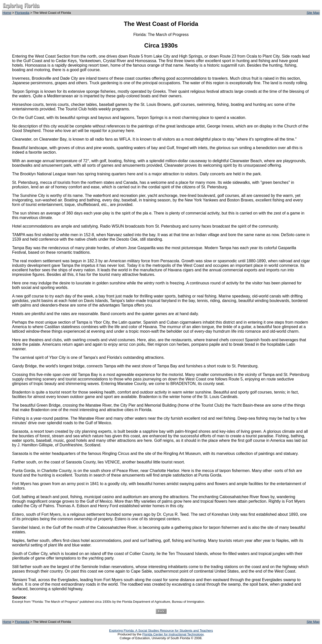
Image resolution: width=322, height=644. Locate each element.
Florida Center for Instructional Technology (173, 634)
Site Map (313, 13)
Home (7, 13)
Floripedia (22, 13)
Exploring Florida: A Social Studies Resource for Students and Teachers (161, 631)
